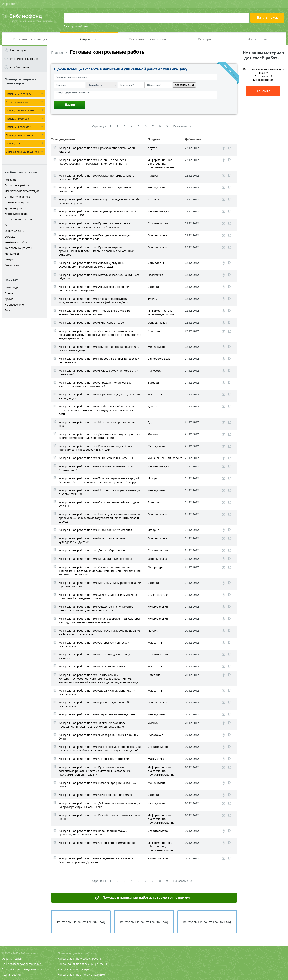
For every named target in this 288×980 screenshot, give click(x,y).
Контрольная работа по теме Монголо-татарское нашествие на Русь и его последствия (99, 632)
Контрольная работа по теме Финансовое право (91, 322)
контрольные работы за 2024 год (207, 922)
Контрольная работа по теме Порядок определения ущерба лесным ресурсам (99, 201)
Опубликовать (20, 67)
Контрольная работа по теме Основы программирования (97, 843)
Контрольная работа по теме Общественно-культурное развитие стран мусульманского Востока (96, 608)
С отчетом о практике (18, 102)
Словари (205, 39)
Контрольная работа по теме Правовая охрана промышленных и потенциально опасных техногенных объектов (96, 251)
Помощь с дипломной (19, 94)
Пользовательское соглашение (21, 964)
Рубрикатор (89, 39)
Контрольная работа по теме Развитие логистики (92, 666)
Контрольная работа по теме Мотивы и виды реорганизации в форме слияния (100, 492)
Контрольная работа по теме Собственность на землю (95, 795)
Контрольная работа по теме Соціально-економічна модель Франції (99, 504)
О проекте (8, 4)
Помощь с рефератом (18, 127)
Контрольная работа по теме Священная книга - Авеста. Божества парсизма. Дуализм (96, 860)
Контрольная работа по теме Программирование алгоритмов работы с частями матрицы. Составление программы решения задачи (95, 771)
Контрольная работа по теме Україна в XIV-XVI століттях (96, 530)
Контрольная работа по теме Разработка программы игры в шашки (99, 817)
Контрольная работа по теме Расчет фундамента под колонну (94, 656)
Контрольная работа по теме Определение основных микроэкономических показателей (95, 384)
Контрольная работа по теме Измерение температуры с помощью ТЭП (96, 177)
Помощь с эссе (14, 143)
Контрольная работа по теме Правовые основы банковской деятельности (99, 360)
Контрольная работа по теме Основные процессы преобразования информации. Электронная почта (93, 162)
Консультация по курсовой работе (79, 959)
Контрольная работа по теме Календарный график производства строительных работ (93, 833)
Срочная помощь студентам (22, 152)
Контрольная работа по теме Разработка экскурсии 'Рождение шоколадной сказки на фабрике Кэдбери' (94, 300)
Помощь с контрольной (20, 135)
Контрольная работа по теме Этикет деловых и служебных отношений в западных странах (98, 596)
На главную (18, 50)
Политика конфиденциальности (22, 969)
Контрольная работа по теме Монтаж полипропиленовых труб (98, 424)
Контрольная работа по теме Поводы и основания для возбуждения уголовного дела (95, 237)
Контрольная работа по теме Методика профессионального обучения (99, 277)
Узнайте (263, 91)
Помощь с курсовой (17, 119)
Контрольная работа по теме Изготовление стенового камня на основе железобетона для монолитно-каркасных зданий (100, 749)
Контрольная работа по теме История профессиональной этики (98, 785)
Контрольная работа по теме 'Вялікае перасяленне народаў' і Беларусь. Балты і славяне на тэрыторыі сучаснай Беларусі (100, 480)
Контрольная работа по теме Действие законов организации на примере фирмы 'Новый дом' (100, 805)
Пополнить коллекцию (31, 39)
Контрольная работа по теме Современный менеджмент (97, 714)
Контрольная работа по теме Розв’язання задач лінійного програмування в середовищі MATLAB (97, 448)
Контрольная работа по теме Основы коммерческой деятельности (94, 644)
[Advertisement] (25, 377)
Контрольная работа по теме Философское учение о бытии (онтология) (98, 372)
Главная (57, 53)
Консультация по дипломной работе (81, 964)
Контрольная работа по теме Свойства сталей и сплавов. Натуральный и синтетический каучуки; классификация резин (97, 410)
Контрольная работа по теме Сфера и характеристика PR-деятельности (97, 692)
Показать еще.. (183, 126)
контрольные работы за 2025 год (144, 922)
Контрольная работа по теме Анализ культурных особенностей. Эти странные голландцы (91, 265)
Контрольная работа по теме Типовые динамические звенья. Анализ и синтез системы (95, 312)
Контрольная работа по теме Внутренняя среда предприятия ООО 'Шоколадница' (100, 348)
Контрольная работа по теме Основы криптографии (94, 759)
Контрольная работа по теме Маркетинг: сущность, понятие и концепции (99, 396)
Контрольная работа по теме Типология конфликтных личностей (95, 189)
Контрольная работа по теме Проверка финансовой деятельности (94, 704)
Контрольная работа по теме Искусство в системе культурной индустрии (92, 540)
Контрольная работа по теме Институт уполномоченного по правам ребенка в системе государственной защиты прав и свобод (99, 518)
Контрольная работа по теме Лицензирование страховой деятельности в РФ (97, 213)
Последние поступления (147, 39)
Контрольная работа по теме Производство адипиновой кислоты (97, 150)
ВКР (107, 964)
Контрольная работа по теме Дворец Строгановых (93, 550)
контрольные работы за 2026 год (81, 922)
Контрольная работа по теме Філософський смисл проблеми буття (99, 737)
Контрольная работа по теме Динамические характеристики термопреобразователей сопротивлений (99, 436)
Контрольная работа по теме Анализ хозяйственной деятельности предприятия (94, 288)
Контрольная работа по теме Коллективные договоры (95, 559)
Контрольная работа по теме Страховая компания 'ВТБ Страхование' (96, 468)
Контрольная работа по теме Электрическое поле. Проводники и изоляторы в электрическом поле (92, 725)
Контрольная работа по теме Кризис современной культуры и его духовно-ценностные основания (99, 620)
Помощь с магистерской (20, 110)
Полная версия (11, 975)
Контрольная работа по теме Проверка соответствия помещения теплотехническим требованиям (94, 225)
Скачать (223, 148)
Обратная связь (12, 959)
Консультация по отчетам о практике (81, 975)
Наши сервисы (259, 39)
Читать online (229, 148)
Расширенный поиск (77, 26)
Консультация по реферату (75, 969)
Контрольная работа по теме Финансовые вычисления (96, 458)
